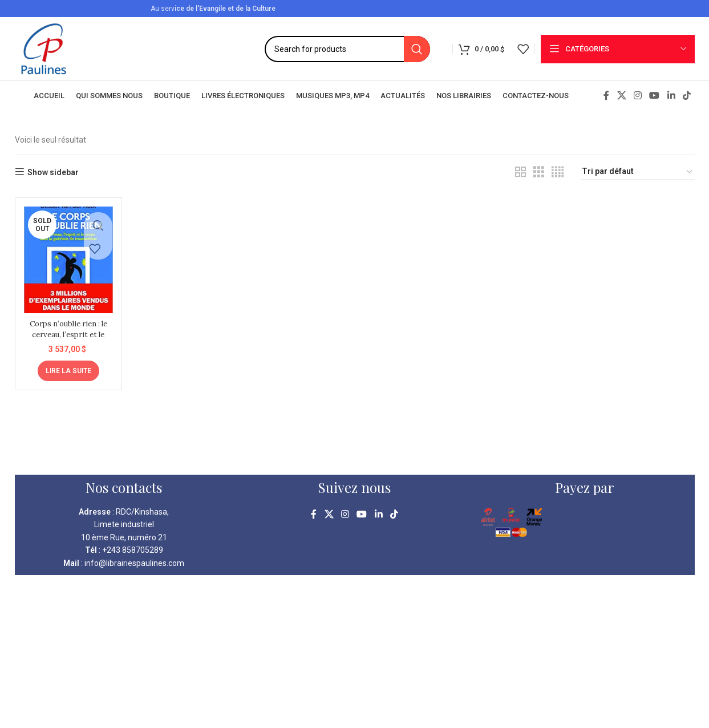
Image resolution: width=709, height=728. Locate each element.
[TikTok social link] (686, 96)
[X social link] (621, 96)
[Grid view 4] (558, 172)
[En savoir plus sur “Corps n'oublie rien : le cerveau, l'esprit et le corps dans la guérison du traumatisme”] (67, 367)
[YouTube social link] (655, 96)
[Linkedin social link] (671, 96)
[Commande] (638, 172)
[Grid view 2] (520, 172)
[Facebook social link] (606, 96)
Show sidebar (53, 172)
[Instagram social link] (637, 96)
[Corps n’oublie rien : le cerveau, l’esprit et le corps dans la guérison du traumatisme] (67, 258)
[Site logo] (44, 48)
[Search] (347, 49)
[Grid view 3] (539, 172)
